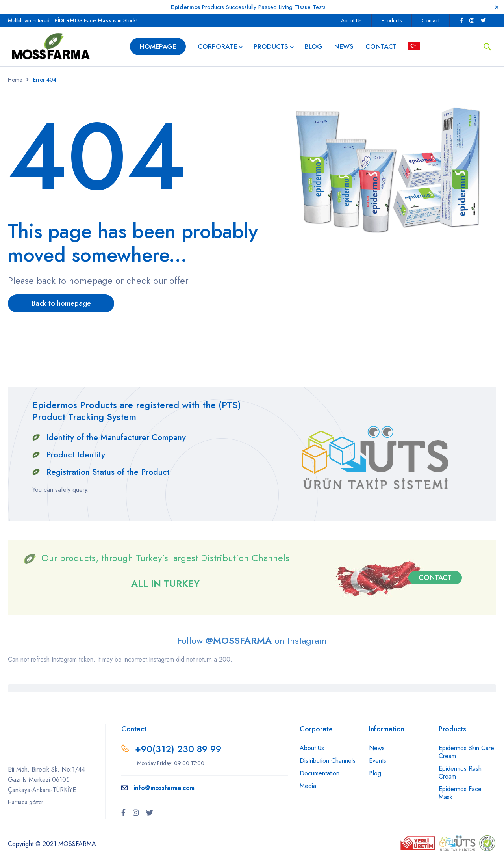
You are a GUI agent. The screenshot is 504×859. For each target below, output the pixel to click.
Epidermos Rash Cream (460, 773)
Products (392, 20)
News (377, 748)
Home (15, 80)
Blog (375, 773)
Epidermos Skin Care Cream (466, 752)
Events (378, 761)
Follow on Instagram (252, 641)
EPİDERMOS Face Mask (81, 20)
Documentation (320, 773)
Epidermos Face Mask (460, 793)
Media (308, 786)
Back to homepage (61, 303)
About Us (351, 20)
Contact (431, 20)
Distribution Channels (328, 761)
